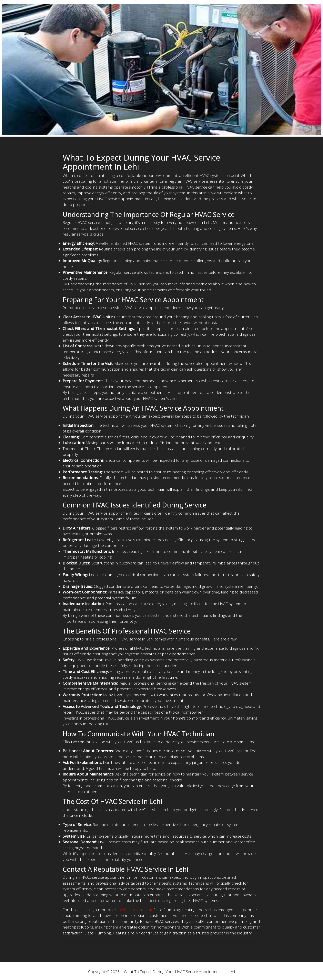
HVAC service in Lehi (134, 910)
